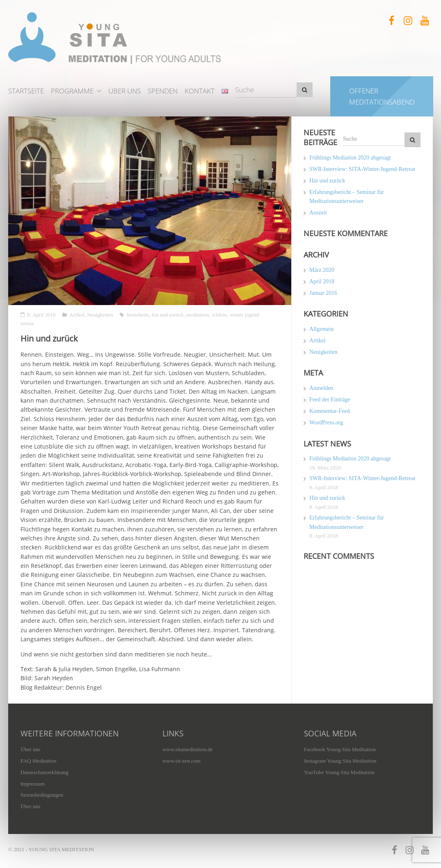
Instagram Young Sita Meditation (340, 761)
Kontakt (200, 91)
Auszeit (318, 213)
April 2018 (322, 281)
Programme (72, 91)
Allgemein (321, 329)
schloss (219, 315)
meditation (198, 315)
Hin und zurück (327, 181)
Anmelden (321, 388)
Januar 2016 (323, 293)
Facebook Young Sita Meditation (340, 749)
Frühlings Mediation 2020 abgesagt (350, 158)
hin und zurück (168, 315)
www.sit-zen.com (182, 761)
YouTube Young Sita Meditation (339, 772)
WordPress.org (326, 423)
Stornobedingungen (42, 795)
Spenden (163, 91)
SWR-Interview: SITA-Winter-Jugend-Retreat (362, 169)
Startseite (26, 91)
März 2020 (322, 270)
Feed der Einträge (330, 400)
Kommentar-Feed (329, 411)
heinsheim (138, 315)
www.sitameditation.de (187, 749)
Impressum (33, 784)
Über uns (125, 91)
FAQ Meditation (38, 761)
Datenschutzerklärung (45, 772)
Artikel (77, 315)
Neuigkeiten (100, 315)
